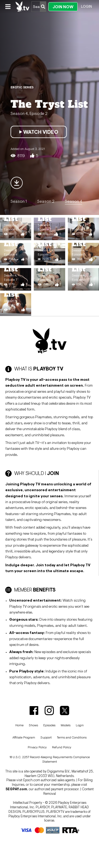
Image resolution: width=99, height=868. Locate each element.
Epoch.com (32, 780)
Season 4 (74, 201)
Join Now (63, 7)
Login (86, 6)
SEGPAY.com (16, 789)
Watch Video (39, 132)
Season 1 (19, 201)
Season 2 (46, 201)
